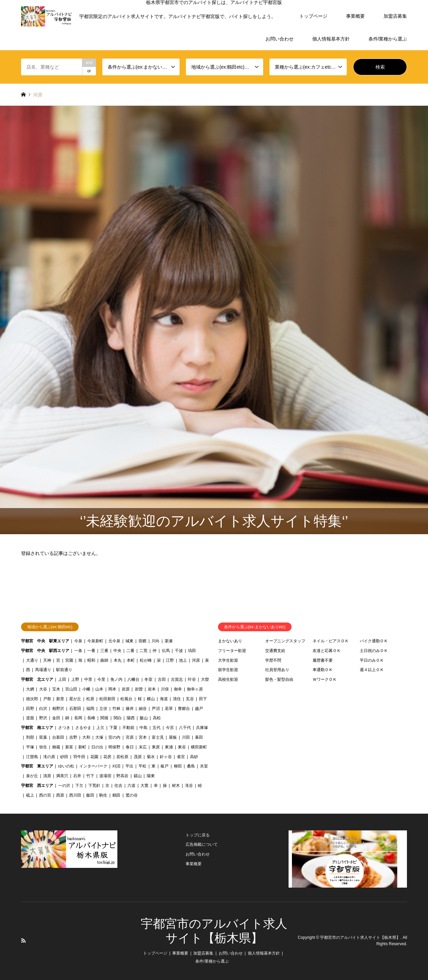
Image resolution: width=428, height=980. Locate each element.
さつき (64, 728)
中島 (143, 728)
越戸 (199, 709)
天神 (47, 660)
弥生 (43, 747)
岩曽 (139, 689)
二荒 (143, 651)
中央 (117, 651)
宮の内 (114, 737)
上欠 (100, 728)
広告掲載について (202, 844)
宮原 (130, 737)
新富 (69, 747)
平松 (142, 766)
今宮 (170, 728)
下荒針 (94, 786)
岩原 (126, 689)
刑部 (30, 737)
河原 (196, 660)
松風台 (126, 699)
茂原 (138, 757)
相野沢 (58, 709)
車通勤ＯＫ (323, 670)
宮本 (143, 737)
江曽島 (32, 757)
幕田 (199, 737)
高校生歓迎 (228, 679)
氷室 (204, 766)
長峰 (91, 718)
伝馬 (166, 651)
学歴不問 (273, 660)
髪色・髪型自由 (279, 679)
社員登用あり (277, 670)
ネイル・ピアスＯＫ (331, 641)
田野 (30, 709)
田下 (203, 699)
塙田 (192, 651)
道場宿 (105, 776)
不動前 (128, 728)
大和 (86, 737)
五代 (156, 728)
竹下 (90, 776)
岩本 (152, 689)
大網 (30, 689)
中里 (88, 679)
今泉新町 (95, 641)
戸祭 (47, 699)
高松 (157, 718)
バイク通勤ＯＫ (374, 641)
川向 (155, 641)
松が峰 (146, 660)
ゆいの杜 (66, 766)
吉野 (73, 737)
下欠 (79, 786)
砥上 (30, 795)
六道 (131, 786)
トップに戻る (198, 835)
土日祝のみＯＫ (374, 651)
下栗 (113, 728)
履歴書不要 (323, 660)
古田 (162, 679)
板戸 (165, 766)
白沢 (43, 709)
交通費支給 (275, 651)
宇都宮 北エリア (37, 679)
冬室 (148, 679)
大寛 (144, 786)
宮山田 (71, 689)
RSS (23, 941)
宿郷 (142, 641)
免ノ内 (116, 679)
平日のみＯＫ (372, 660)
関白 (118, 718)
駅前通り (64, 670)
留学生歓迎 (228, 670)
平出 (129, 766)
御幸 (178, 689)
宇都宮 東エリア (37, 766)
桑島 (191, 766)
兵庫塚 (202, 728)
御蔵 (56, 747)
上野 (75, 679)
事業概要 (355, 16)
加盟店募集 (395, 16)
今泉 (78, 641)
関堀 (104, 718)
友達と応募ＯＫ (327, 651)
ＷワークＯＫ (325, 679)
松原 (90, 699)
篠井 (130, 709)
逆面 (30, 718)
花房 (107, 757)
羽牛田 (79, 757)
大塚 (99, 737)
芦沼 (156, 709)
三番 (104, 651)
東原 (156, 747)
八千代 (185, 728)
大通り (32, 660)
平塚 (30, 747)
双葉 (43, 737)
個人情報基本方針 (331, 39)
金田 (56, 718)
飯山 (144, 718)
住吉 (118, 786)
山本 (99, 689)
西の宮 (45, 795)
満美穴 (62, 776)
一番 (91, 651)
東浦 (169, 747)
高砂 (194, 757)
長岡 (78, 718)
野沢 (43, 718)
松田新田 (107, 699)
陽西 (131, 718)
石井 (77, 776)
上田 (62, 679)
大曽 (205, 679)
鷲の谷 (132, 795)
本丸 (118, 660)
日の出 (97, 747)
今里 (101, 679)
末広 (143, 747)
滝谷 (189, 786)
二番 (130, 651)
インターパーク (93, 766)
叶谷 (192, 679)
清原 (47, 776)
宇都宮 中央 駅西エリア (45, 651)
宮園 (69, 660)
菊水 (151, 757)
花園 (94, 757)
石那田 (75, 709)
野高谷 (122, 776)
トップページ (313, 16)
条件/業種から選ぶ (388, 39)
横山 (151, 699)
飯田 (90, 795)
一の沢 (64, 786)
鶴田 (116, 795)
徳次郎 (32, 699)
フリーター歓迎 (232, 651)
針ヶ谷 (166, 757)
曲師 (104, 660)
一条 (78, 651)
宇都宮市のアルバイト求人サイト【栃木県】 (360, 937)
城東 (129, 641)
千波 (179, 651)
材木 (176, 786)
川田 (186, 737)
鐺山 (138, 776)
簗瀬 (169, 641)
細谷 (143, 709)
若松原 (122, 757)
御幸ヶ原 (195, 689)
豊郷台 (184, 709)
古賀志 (177, 679)
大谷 (43, 689)
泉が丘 (32, 776)
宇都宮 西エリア (37, 786)
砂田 (64, 757)
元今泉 (114, 641)
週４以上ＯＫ (372, 670)
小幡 (86, 689)
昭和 (91, 660)
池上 (183, 660)
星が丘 (75, 699)
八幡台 (133, 679)
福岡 (90, 709)
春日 (130, 747)
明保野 (114, 747)
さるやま (83, 728)
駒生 (103, 795)
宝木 (56, 689)
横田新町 (199, 747)
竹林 (116, 709)
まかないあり (230, 641)
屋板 (173, 737)
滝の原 (49, 757)
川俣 (165, 689)
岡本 (112, 689)
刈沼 (116, 766)
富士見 (158, 737)
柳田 (178, 766)
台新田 (58, 737)
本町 (131, 660)
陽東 (151, 776)
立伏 (103, 709)
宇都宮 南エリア (37, 728)
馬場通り (43, 670)
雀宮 (181, 757)
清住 (177, 699)
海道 (164, 699)
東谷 (182, 747)
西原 (60, 795)
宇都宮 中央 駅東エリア (45, 641)
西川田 (75, 795)
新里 (60, 699)
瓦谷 (190, 699)
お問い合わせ (280, 39)
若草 (169, 709)
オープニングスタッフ (285, 641)
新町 (82, 747)
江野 (170, 660)
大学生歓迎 (228, 660)
